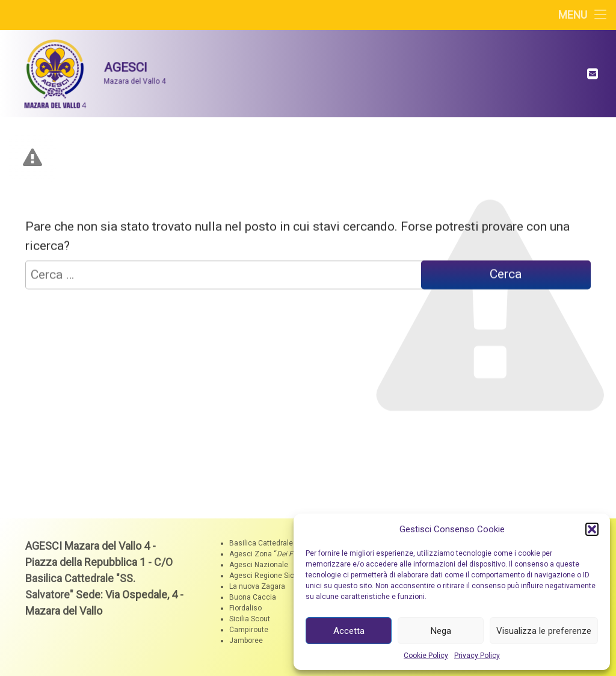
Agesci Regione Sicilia (266, 576)
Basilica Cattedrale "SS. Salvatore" (286, 543)
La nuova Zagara (257, 586)
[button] (592, 529)
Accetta (349, 631)
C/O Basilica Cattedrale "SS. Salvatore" (99, 578)
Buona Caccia (253, 597)
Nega (441, 631)
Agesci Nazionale (259, 565)
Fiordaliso (245, 608)
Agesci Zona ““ (270, 554)
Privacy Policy (477, 656)
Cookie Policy (426, 656)
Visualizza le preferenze (544, 631)
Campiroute (249, 630)
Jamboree (246, 641)
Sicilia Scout (250, 619)
